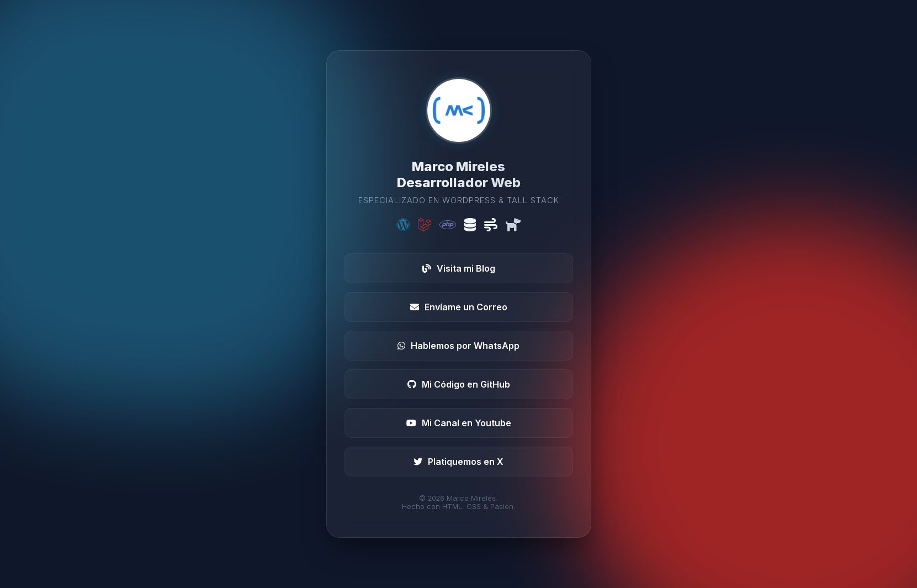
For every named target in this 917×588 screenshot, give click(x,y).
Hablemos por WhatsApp (458, 346)
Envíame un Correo (459, 307)
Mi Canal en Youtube (459, 423)
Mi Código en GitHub (459, 384)
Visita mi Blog (459, 268)
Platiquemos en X (458, 462)
